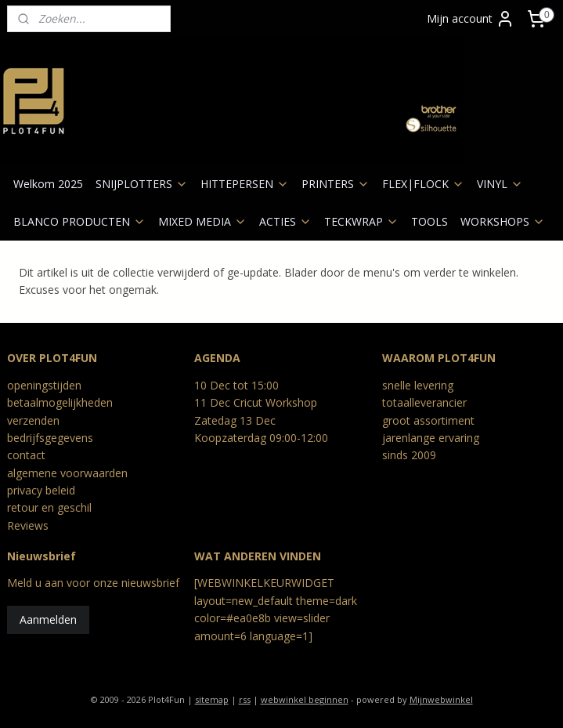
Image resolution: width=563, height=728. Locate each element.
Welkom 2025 (48, 184)
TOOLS (429, 221)
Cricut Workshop (275, 402)
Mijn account (471, 19)
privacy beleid (41, 490)
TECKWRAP (361, 221)
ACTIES (285, 221)
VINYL (500, 184)
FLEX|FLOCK (423, 184)
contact (26, 455)
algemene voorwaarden (67, 473)
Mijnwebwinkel (441, 699)
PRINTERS (336, 184)
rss (245, 699)
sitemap (212, 699)
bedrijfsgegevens (50, 438)
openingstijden (44, 385)
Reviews (28, 525)
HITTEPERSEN (245, 184)
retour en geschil (49, 507)
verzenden (33, 420)
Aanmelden (48, 619)
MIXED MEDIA (202, 221)
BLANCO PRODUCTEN (79, 221)
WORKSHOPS (503, 221)
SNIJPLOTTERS (142, 184)
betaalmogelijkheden (60, 402)
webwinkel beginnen (305, 699)
